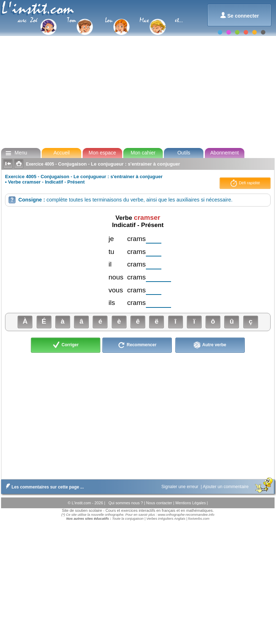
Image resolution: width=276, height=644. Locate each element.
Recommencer (137, 345)
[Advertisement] (137, 91)
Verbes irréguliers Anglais (166, 518)
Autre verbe (210, 345)
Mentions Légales (191, 503)
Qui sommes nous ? (126, 503)
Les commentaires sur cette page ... (43, 487)
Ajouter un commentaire (226, 487)
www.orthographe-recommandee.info (186, 515)
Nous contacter (160, 503)
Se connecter (240, 15)
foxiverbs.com (199, 518)
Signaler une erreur (180, 487)
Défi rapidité (245, 183)
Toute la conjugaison (128, 518)
